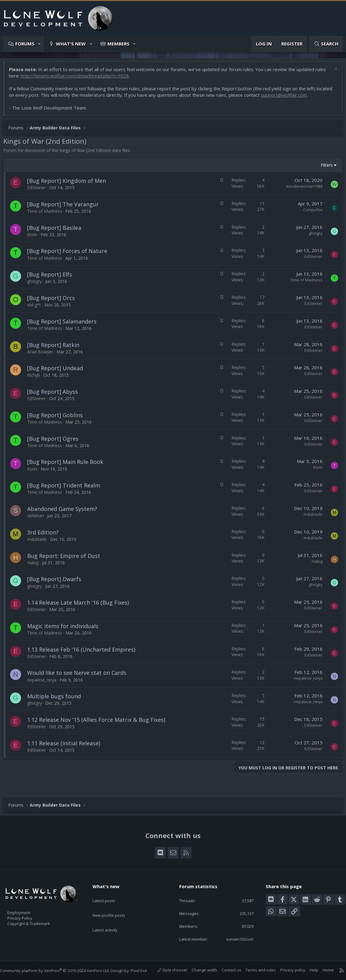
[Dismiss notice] (332, 72)
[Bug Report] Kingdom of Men (70, 184)
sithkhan (38, 519)
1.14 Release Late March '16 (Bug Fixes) (81, 606)
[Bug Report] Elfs (53, 277)
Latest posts (109, 888)
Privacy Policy (28, 909)
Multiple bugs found (57, 699)
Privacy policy (287, 970)
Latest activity (111, 912)
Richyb (37, 378)
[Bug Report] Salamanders (65, 324)
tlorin (35, 238)
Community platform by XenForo (61, 964)
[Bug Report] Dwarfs (57, 582)
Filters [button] (324, 168)
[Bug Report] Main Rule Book (68, 465)
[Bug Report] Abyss (56, 395)
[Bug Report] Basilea (57, 231)
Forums (25, 44)
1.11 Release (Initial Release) (67, 746)
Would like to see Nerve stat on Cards (80, 676)
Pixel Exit (145, 964)
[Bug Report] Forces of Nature (70, 254)
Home (322, 970)
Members (118, 44)
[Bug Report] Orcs (54, 301)
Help (308, 970)
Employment (27, 903)
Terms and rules (255, 970)
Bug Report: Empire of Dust (67, 559)
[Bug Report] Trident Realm (67, 488)
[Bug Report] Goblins (58, 418)
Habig (36, 566)
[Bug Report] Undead (58, 371)
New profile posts (115, 900)
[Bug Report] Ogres (56, 442)
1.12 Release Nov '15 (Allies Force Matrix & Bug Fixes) (99, 723)
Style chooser (166, 970)
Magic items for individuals (66, 629)
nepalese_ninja (45, 683)
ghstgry (313, 236)
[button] (40, 44)
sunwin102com (235, 933)
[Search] (326, 44)
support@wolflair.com (304, 98)
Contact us (225, 970)
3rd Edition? (46, 535)
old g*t (37, 308)
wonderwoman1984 (301, 189)
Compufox (310, 213)
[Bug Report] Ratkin (56, 348)
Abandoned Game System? (65, 512)
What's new (71, 44)
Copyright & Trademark (38, 916)
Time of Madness (48, 214)
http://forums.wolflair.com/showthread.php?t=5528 (78, 79)
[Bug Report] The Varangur (66, 207)
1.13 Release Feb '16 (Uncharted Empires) (84, 653)
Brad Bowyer (43, 355)
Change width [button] (198, 970)
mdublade (310, 517)
